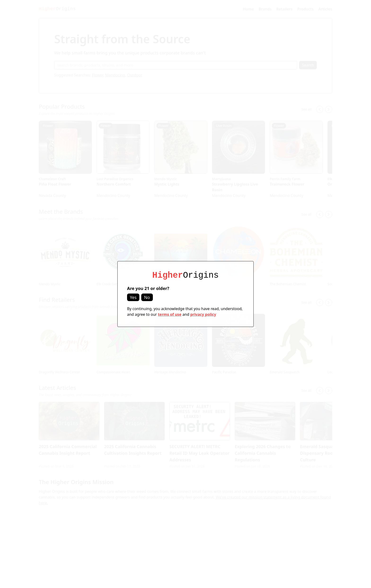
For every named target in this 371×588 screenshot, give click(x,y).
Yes (133, 297)
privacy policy (203, 314)
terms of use (170, 314)
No (147, 297)
